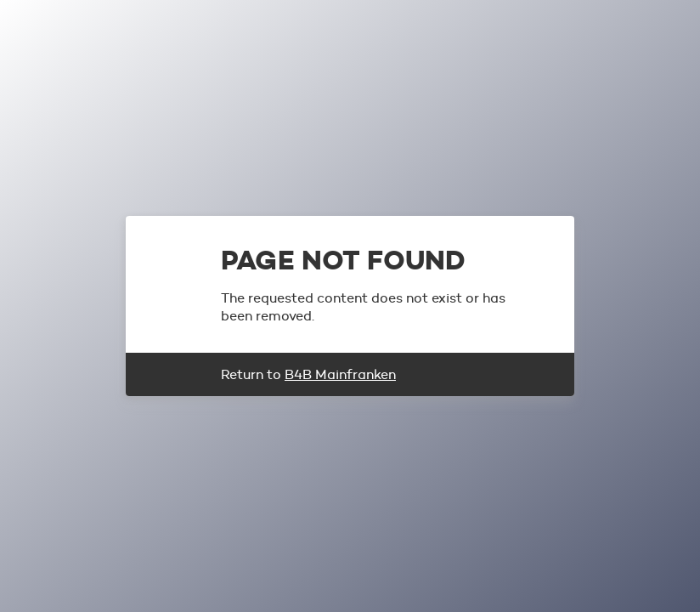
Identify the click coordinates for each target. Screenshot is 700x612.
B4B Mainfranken (340, 374)
